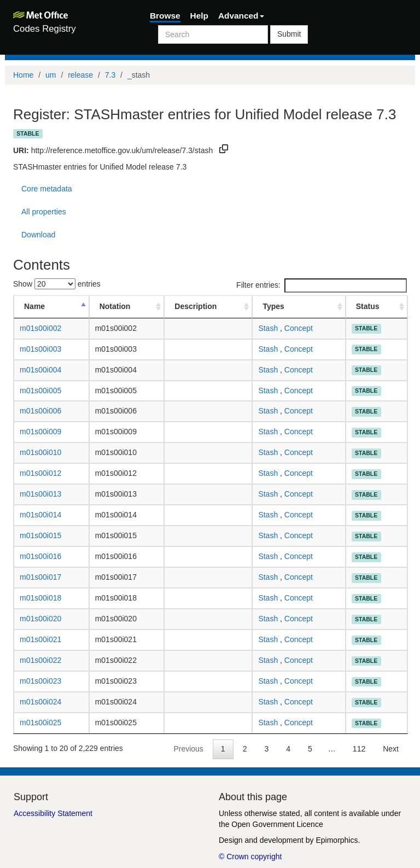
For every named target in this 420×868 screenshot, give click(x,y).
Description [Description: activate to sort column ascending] (196, 306)
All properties (44, 212)
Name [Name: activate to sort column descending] (34, 306)
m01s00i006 (40, 411)
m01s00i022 (40, 660)
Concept (299, 328)
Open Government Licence (277, 824)
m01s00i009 (40, 432)
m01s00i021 (40, 639)
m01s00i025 (40, 723)
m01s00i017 (40, 577)
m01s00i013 (40, 494)
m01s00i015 (40, 535)
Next (391, 749)
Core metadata (47, 189)
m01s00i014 (40, 515)
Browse (165, 16)
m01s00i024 (40, 702)
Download (38, 235)
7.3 (110, 75)
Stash (268, 328)
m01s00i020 (40, 619)
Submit (289, 34)
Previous (188, 749)
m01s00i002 (40, 328)
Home (23, 75)
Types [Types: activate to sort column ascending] (273, 306)
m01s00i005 (40, 391)
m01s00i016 (40, 556)
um (51, 75)
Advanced (241, 16)
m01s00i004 (40, 370)
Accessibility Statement (53, 813)
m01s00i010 (40, 452)
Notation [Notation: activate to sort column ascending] (115, 306)
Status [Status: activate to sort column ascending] (368, 306)
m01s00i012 (40, 473)
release (80, 75)
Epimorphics (337, 840)
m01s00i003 (40, 349)
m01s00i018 (40, 598)
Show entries (57, 284)
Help (199, 16)
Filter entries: (322, 286)
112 (359, 749)
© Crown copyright (250, 857)
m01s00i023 (40, 681)
